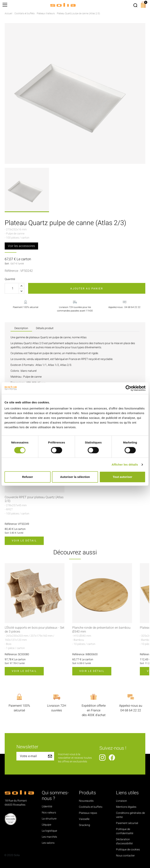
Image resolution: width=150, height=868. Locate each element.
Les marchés (49, 837)
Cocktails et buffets (91, 807)
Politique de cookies (128, 850)
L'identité (47, 807)
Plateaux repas (88, 813)
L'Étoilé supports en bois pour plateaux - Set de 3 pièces (34, 630)
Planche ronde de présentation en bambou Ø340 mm (101, 630)
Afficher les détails (125, 465)
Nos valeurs (49, 813)
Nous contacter (125, 856)
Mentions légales (126, 807)
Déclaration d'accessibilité (124, 841)
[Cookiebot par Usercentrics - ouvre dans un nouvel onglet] (128, 388)
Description (21, 328)
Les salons (48, 843)
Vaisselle (84, 819)
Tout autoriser (122, 477)
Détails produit (45, 328)
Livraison (121, 801)
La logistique (49, 831)
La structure (49, 819)
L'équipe (46, 825)
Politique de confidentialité (125, 831)
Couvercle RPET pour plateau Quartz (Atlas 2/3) (34, 499)
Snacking (84, 825)
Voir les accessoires (21, 246)
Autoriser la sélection (75, 477)
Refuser (28, 477)
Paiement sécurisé (127, 823)
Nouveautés (86, 801)
